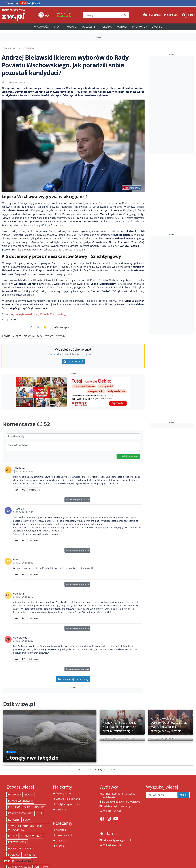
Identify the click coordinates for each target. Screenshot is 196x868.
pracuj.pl (61, 835)
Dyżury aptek (63, 788)
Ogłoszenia (89, 27)
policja (13, 830)
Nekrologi (171, 15)
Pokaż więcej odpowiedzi (77, 494)
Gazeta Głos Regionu (68, 793)
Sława (29, 789)
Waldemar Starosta (21, 843)
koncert (14, 814)
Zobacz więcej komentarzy (73, 674)
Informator (140, 27)
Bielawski (29, 330)
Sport (58, 27)
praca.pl (61, 840)
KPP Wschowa (17, 836)
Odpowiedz (34, 484)
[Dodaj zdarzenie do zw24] (19, 861)
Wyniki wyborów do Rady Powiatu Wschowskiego (39, 316)
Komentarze (152, 15)
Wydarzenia (29, 48)
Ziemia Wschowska (11, 48)
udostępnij (135, 83)
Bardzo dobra (65, 16)
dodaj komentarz (128, 450)
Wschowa (14, 789)
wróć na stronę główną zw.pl (98, 763)
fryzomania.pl (64, 829)
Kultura (72, 27)
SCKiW (27, 814)
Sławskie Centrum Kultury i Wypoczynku (26, 822)
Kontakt (122, 27)
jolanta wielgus (32, 830)
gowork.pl (62, 824)
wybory (61, 330)
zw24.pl (157, 27)
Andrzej (17, 330)
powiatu (49, 330)
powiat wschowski (20, 795)
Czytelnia (14, 801)
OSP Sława (42, 862)
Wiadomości (42, 27)
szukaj (184, 789)
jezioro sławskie (19, 855)
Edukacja (14, 849)
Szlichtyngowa (34, 801)
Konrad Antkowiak (21, 808)
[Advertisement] (172, 105)
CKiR (40, 808)
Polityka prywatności (68, 798)
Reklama (106, 27)
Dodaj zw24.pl (73, 356)
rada (40, 330)
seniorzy (30, 849)
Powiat (6, 330)
